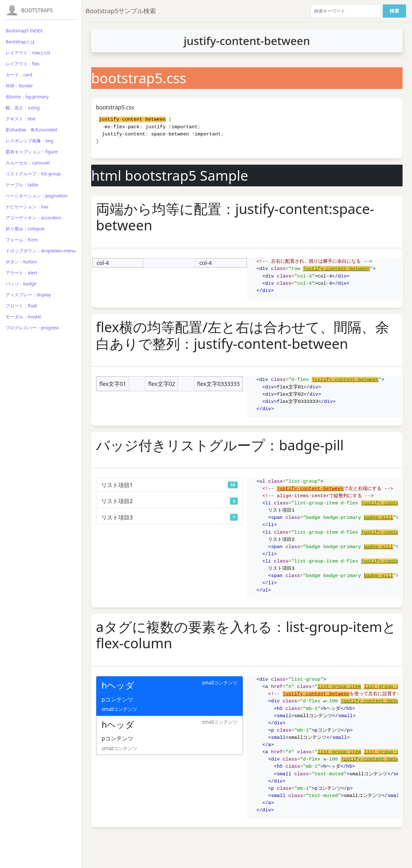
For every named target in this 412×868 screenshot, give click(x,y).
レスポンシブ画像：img (29, 141)
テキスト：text (21, 119)
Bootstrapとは (20, 42)
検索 (394, 11)
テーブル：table (22, 185)
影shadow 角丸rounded (31, 130)
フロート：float (21, 306)
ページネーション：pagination (37, 196)
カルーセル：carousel (28, 163)
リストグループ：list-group (33, 174)
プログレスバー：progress (32, 328)
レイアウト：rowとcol (28, 53)
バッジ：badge (21, 284)
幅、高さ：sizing (23, 108)
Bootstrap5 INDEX (24, 31)
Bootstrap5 (37, 10)
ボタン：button (22, 262)
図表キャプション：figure (32, 152)
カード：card (19, 75)
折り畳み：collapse (25, 229)
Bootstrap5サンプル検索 (121, 11)
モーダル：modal (23, 317)
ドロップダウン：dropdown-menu (41, 251)
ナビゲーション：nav (27, 207)
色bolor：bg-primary (27, 97)
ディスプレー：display (28, 295)
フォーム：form (22, 240)
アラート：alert (21, 273)
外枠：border (19, 86)
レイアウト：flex (22, 64)
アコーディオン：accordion (33, 218)
